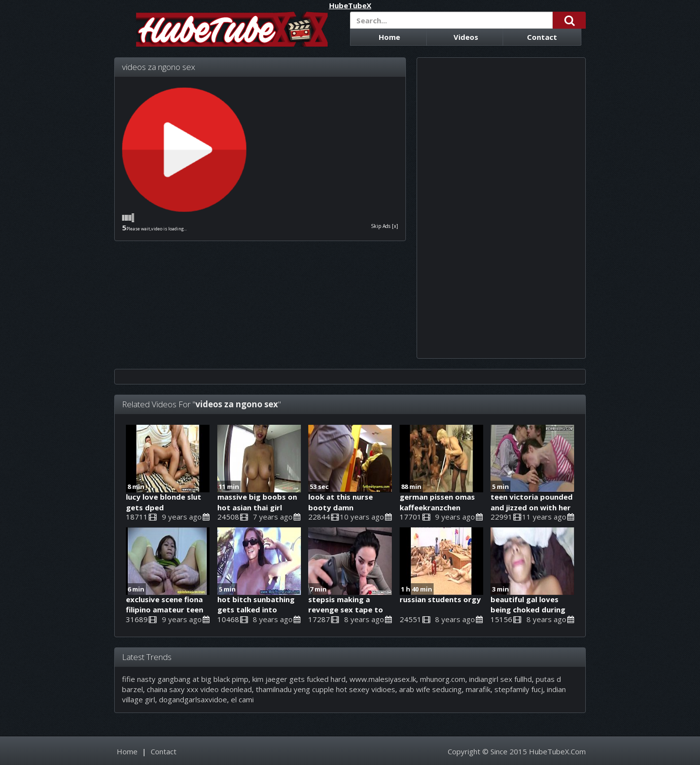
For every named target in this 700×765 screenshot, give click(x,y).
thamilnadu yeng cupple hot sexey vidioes (325, 689)
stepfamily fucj (519, 689)
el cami (242, 699)
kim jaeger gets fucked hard (299, 679)
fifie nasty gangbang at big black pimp (185, 679)
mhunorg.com (443, 679)
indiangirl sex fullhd (500, 679)
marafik (478, 689)
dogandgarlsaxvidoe (193, 699)
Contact (542, 37)
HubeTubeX (350, 6)
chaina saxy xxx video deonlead (199, 689)
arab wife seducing (430, 689)
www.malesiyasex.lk (383, 679)
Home (389, 37)
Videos (466, 37)
